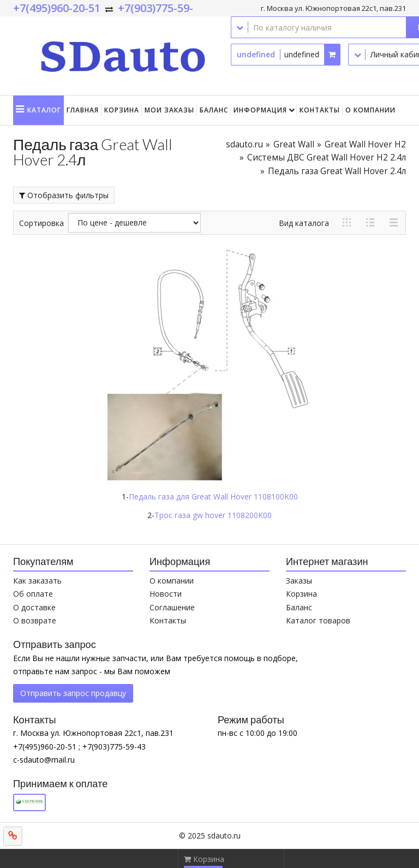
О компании (370, 110)
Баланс (214, 110)
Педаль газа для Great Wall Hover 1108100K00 (213, 497)
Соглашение (172, 607)
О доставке (34, 607)
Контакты (320, 110)
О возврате (35, 620)
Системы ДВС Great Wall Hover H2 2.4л (327, 157)
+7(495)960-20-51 (57, 8)
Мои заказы (169, 110)
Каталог (44, 110)
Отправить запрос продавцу (73, 693)
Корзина (122, 110)
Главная (83, 110)
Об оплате (33, 594)
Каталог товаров (318, 620)
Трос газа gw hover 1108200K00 (213, 515)
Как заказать (37, 581)
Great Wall (294, 144)
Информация (260, 110)
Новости (166, 594)
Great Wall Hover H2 (365, 144)
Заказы (299, 581)
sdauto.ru (244, 144)
